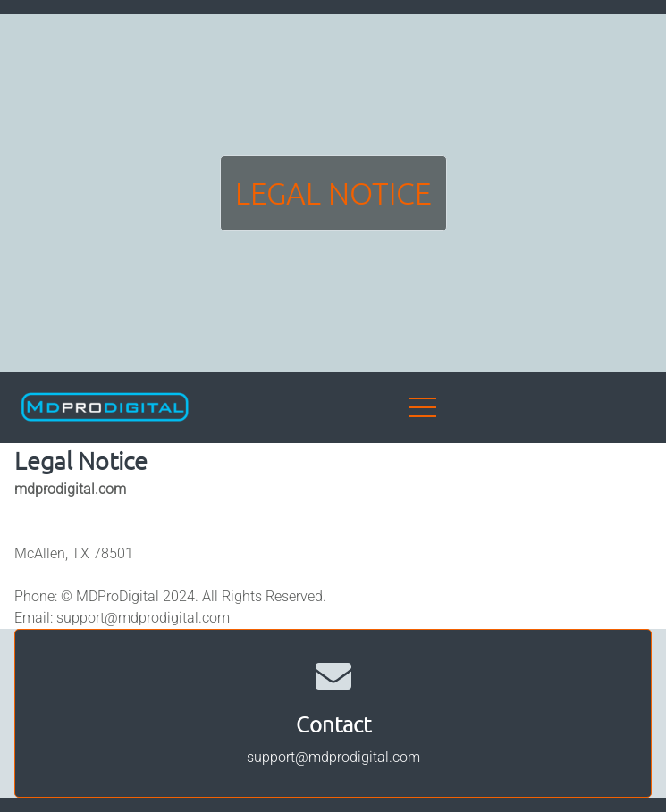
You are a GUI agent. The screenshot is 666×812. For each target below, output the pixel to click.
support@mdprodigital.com (143, 618)
